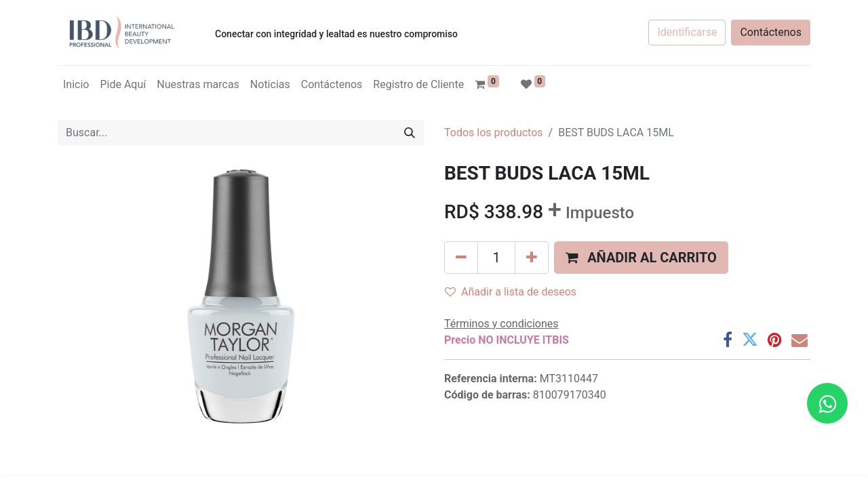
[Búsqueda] (410, 133)
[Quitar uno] (461, 258)
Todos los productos (494, 133)
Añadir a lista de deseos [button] (511, 292)
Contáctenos (771, 32)
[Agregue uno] (532, 258)
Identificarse (687, 32)
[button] (641, 258)
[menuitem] (76, 85)
